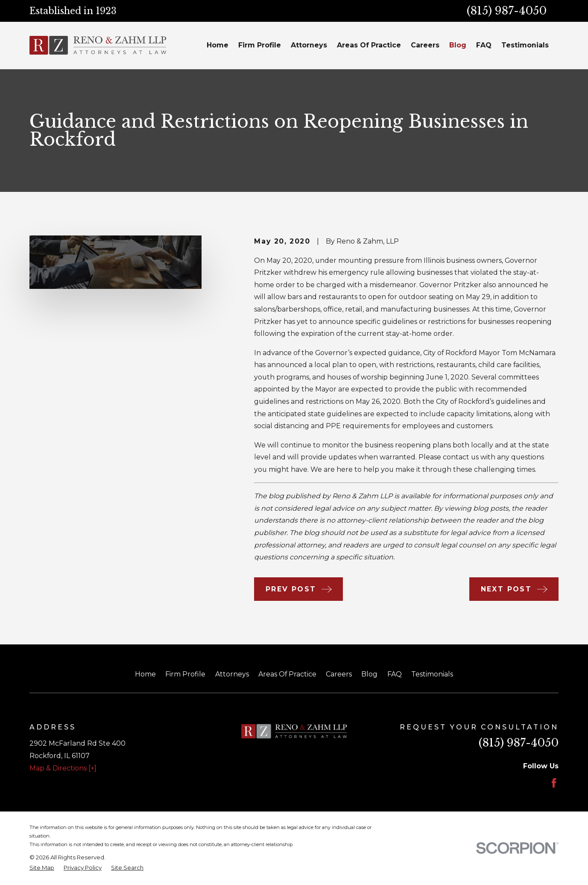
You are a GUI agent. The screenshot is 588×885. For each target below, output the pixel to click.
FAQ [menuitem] (484, 45)
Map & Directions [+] (63, 768)
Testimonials (432, 674)
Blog (369, 674)
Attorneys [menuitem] (309, 45)
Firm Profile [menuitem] (260, 45)
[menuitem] (42, 868)
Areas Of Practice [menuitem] (369, 45)
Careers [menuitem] (425, 45)
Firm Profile (185, 674)
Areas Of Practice (287, 674)
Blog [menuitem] (458, 45)
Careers (339, 674)
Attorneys (232, 674)
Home (145, 674)
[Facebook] (554, 783)
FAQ (395, 674)
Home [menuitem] (218, 45)
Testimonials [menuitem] (525, 45)
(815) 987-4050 (507, 11)
